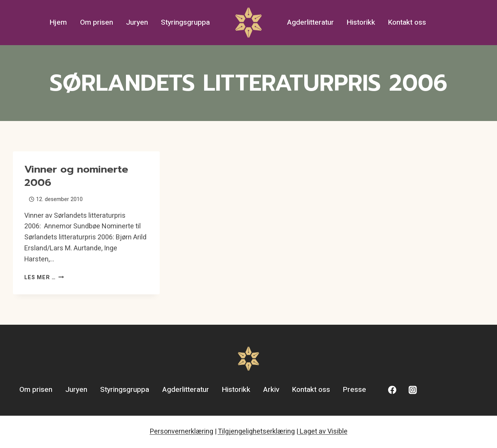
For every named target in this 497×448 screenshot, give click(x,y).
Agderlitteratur (311, 22)
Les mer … (44, 277)
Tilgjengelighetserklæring (256, 431)
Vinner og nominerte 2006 (76, 176)
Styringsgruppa (185, 22)
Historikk (361, 22)
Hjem (58, 22)
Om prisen (97, 22)
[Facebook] (392, 390)
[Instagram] (413, 390)
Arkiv (271, 390)
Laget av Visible (323, 431)
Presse (355, 390)
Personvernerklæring (182, 431)
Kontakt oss (407, 22)
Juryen (137, 22)
